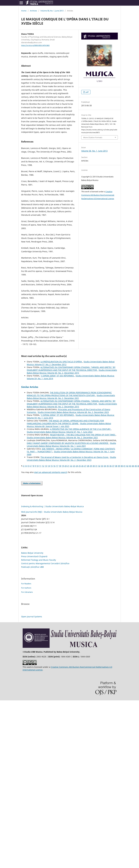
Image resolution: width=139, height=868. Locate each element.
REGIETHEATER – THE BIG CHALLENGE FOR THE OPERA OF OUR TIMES (83, 435)
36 (110, 466)
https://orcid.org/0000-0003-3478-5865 (35, 45)
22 (71, 466)
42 (127, 466)
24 (77, 466)
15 (52, 466)
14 (49, 466)
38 (116, 466)
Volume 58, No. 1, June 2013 (52, 11)
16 (54, 466)
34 (105, 466)
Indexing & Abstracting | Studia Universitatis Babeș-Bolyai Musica (52, 506)
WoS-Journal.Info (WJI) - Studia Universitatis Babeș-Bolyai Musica (52, 512)
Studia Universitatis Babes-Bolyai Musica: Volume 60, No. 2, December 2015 (72, 371)
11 (40, 466)
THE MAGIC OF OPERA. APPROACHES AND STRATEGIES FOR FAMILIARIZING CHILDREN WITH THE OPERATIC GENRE (65, 422)
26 (82, 466)
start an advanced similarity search (51, 472)
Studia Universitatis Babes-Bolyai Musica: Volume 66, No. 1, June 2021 (71, 445)
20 (66, 466)
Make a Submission (32, 483)
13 (46, 466)
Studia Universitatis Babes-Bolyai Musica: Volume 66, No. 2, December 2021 (71, 397)
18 (60, 466)
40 (122, 466)
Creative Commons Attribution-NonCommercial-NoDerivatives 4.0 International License (98, 195)
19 (63, 466)
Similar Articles (30, 387)
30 (94, 466)
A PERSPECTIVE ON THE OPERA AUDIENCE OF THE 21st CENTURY (81, 429)
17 (57, 466)
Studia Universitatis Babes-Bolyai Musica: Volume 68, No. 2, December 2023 (73, 412)
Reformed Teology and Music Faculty (39, 560)
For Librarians (27, 592)
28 (88, 466)
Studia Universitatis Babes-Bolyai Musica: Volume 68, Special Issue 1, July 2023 (69, 425)
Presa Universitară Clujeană (34, 556)
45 (136, 466)
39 (119, 466)
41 (125, 466)
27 (85, 466)
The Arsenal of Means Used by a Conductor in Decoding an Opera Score (75, 457)
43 (130, 466)
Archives (33, 11)
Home (24, 11)
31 (96, 466)
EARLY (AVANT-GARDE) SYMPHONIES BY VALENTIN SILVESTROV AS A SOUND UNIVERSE (68, 443)
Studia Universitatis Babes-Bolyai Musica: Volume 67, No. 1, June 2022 (60, 432)
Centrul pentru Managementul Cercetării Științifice (45, 563)
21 (68, 466)
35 (108, 466)
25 (80, 466)
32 (99, 466)
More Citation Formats (93, 137)
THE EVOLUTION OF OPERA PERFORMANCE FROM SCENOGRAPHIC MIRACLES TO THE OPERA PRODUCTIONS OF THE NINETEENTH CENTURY (69, 394)
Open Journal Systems (32, 617)
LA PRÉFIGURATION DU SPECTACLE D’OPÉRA (61, 362)
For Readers (26, 584)
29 (91, 466)
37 (113, 466)
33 (102, 466)
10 (37, 466)
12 (43, 466)
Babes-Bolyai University (32, 553)
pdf (87, 92)
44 (133, 466)
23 (74, 466)
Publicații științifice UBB (32, 567)
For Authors (26, 588)
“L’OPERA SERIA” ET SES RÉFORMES (57, 376)
